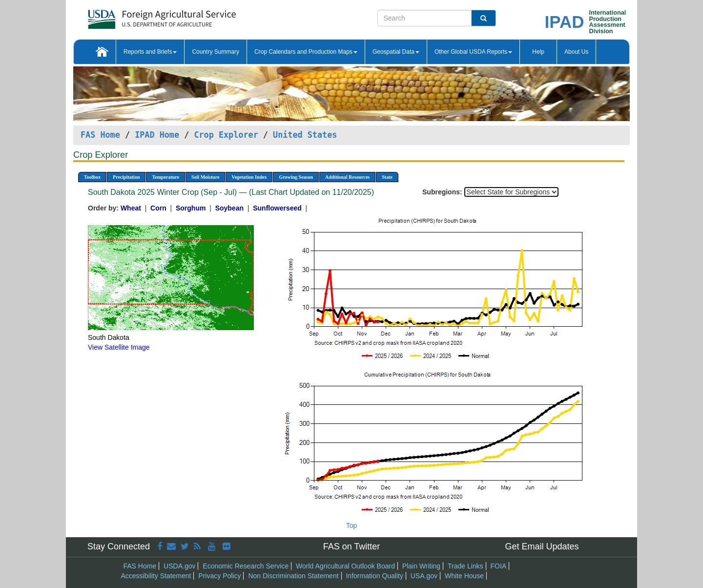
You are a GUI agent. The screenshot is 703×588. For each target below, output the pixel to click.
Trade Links (465, 566)
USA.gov (424, 576)
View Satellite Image (119, 347)
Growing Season (296, 177)
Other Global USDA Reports (473, 52)
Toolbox (92, 177)
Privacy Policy (219, 576)
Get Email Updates (542, 546)
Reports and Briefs (150, 52)
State (387, 177)
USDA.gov (179, 566)
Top (352, 525)
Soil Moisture (205, 177)
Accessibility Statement (156, 576)
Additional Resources (347, 177)
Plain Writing (421, 566)
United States (305, 135)
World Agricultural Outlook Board (345, 566)
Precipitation (126, 177)
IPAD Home (157, 135)
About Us (576, 52)
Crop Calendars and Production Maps (306, 52)
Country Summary (216, 52)
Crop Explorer (226, 135)
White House (464, 576)
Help (538, 52)
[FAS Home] (137, 16)
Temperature (165, 177)
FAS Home (100, 135)
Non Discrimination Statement (293, 576)
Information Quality (374, 576)
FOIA (499, 566)
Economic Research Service (246, 566)
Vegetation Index (249, 177)
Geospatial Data (396, 52)
